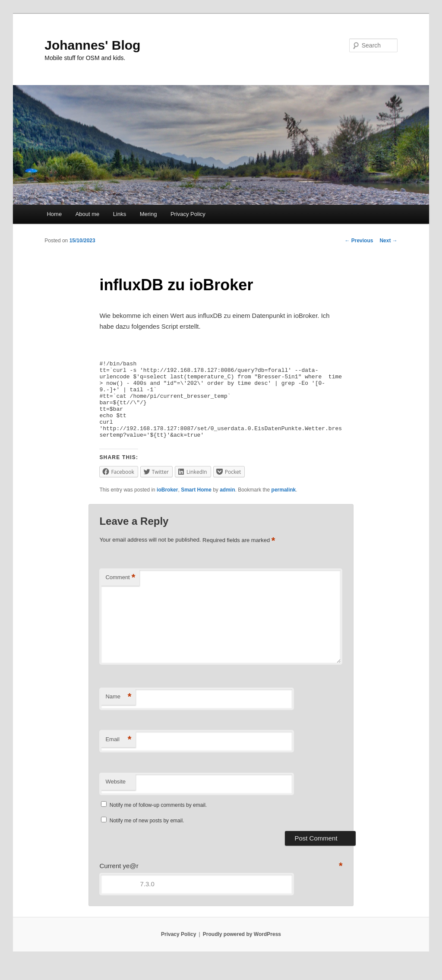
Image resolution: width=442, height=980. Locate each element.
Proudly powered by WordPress (242, 950)
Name (118, 712)
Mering (148, 214)
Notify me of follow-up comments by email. (158, 821)
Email (118, 755)
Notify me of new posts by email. (147, 836)
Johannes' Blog (92, 45)
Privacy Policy (188, 214)
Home (54, 214)
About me (88, 214)
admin (227, 505)
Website (115, 797)
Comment (120, 593)
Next (388, 241)
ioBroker (167, 505)
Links (120, 214)
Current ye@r (119, 881)
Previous (359, 241)
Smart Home (196, 505)
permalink (284, 505)
